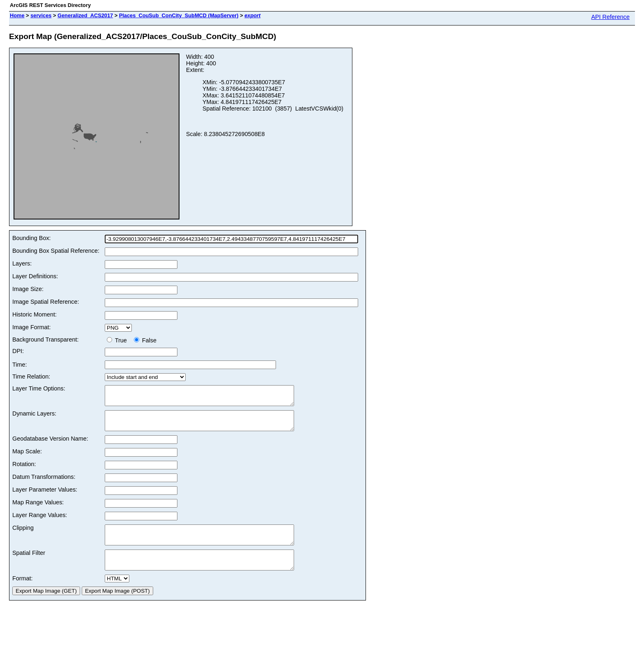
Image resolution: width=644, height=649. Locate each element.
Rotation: (24, 471)
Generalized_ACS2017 (85, 15)
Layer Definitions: (35, 276)
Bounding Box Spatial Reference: (56, 251)
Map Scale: (27, 459)
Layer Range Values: (40, 522)
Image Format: (32, 327)
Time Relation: (31, 376)
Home (17, 15)
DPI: (18, 351)
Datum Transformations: (44, 484)
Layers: (22, 263)
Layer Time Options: (39, 388)
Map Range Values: (38, 510)
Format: (23, 593)
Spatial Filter (29, 564)
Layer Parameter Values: (45, 497)
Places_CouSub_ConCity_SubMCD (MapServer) (179, 15)
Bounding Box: (32, 238)
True (118, 340)
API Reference (610, 17)
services (41, 15)
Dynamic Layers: (34, 417)
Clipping (23, 535)
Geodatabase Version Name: (50, 446)
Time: (20, 365)
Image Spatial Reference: (46, 302)
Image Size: (28, 289)
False (145, 340)
